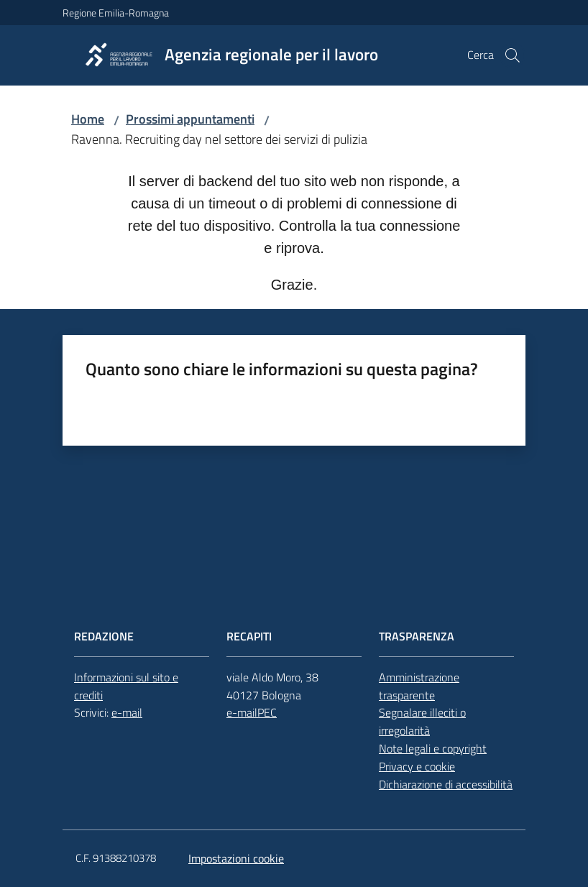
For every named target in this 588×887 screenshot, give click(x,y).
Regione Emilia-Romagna (116, 13)
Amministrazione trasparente (419, 686)
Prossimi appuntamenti (190, 119)
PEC (267, 712)
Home (88, 119)
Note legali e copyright (433, 748)
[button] (513, 55)
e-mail (127, 712)
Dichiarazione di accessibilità (446, 784)
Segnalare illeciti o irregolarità (422, 721)
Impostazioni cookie (236, 858)
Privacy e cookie (417, 766)
